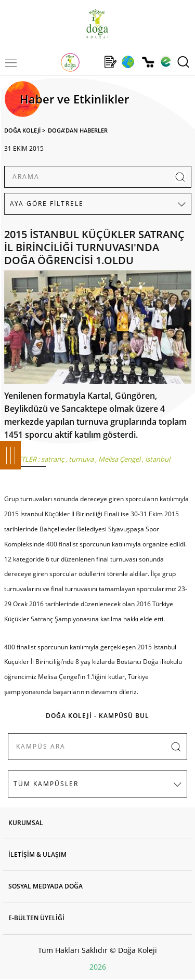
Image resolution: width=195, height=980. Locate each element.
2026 (98, 967)
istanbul (158, 459)
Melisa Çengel (119, 459)
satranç (53, 459)
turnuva (81, 459)
